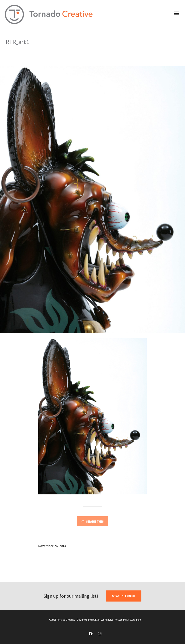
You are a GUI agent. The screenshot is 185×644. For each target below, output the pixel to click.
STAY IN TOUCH (124, 596)
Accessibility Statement (128, 620)
